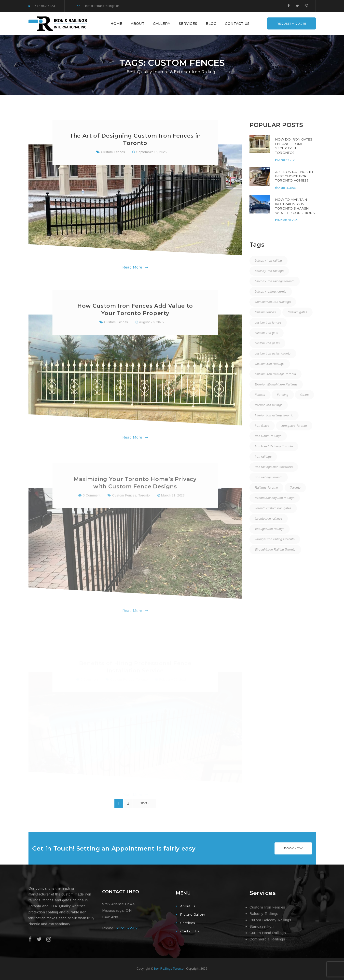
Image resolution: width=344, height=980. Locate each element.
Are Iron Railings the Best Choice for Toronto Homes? (295, 176)
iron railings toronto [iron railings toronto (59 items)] (269, 477)
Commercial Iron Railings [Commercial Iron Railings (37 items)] (273, 302)
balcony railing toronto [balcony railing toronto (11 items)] (271, 292)
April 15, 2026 (287, 188)
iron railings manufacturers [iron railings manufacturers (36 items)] (274, 467)
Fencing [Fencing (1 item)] (283, 395)
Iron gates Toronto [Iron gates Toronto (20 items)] (294, 426)
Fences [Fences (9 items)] (260, 395)
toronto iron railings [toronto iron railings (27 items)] (269, 519)
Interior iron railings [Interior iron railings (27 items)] (269, 405)
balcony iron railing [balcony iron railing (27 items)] (268, 261)
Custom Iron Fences (267, 907)
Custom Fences (113, 154)
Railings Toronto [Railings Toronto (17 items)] (267, 488)
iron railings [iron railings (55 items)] (263, 457)
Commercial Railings (267, 939)
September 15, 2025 (151, 154)
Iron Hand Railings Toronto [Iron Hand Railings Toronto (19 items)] (274, 446)
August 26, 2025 (151, 344)
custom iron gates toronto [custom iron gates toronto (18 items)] (273, 354)
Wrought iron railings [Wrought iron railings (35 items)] (270, 529)
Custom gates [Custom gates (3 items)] (297, 312)
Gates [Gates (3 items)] (304, 395)
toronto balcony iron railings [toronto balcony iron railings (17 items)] (275, 498)
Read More (135, 269)
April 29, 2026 (287, 160)
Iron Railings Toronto (169, 969)
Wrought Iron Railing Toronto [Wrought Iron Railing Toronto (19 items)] (275, 550)
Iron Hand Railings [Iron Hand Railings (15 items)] (268, 436)
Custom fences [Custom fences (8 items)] (265, 312)
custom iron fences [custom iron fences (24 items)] (268, 323)
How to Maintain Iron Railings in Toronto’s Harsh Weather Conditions (295, 206)
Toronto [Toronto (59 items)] (295, 488)
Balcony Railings (264, 914)
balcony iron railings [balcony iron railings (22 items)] (269, 271)
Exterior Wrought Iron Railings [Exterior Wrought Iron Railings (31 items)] (276, 384)
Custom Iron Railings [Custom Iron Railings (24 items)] (270, 364)
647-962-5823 (45, 6)
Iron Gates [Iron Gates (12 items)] (262, 426)
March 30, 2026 (288, 220)
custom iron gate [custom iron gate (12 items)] (267, 333)
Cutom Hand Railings (268, 933)
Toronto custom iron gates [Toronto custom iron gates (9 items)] (273, 508)
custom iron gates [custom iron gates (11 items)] (267, 343)
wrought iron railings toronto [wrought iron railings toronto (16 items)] (275, 539)
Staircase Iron (262, 926)
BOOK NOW (293, 848)
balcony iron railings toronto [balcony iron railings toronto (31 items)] (275, 281)
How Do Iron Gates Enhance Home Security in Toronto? (294, 146)
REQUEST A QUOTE (291, 23)
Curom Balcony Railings (270, 920)
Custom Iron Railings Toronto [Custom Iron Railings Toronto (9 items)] (275, 374)
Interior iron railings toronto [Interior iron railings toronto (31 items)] (274, 415)
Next (144, 803)
